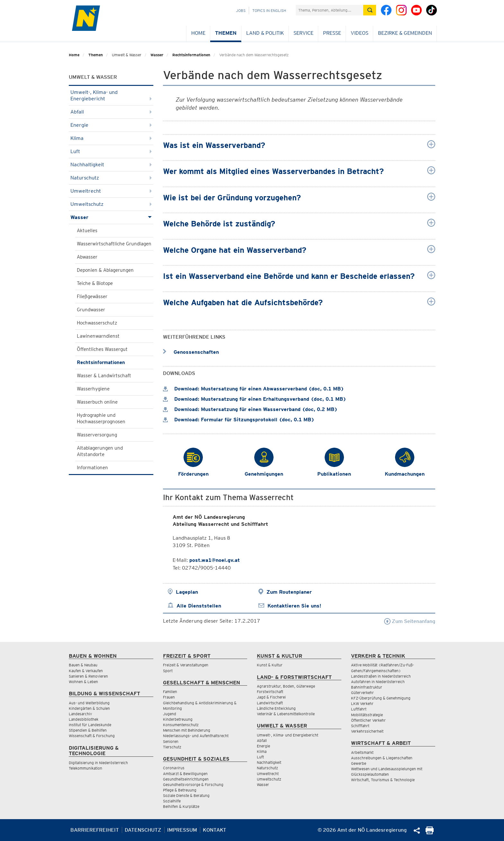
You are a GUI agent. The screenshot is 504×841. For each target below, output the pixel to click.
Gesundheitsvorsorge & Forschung (193, 785)
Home (198, 33)
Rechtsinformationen (191, 55)
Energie (111, 125)
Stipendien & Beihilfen (88, 730)
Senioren (171, 741)
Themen (226, 33)
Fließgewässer (92, 297)
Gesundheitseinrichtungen (186, 779)
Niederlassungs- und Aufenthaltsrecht (196, 736)
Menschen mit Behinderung (187, 730)
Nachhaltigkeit (111, 165)
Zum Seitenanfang (410, 621)
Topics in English (269, 10)
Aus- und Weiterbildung (89, 703)
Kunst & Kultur (270, 665)
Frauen (169, 697)
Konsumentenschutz (181, 725)
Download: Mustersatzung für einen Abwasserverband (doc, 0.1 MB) (253, 389)
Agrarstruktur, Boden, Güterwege (286, 686)
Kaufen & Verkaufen (86, 671)
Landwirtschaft (270, 703)
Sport (168, 671)
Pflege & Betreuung (180, 790)
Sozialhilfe (172, 801)
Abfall (111, 112)
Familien (170, 692)
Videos (360, 33)
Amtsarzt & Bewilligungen (185, 774)
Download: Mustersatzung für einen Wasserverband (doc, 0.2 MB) (250, 409)
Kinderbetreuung (178, 719)
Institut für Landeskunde (90, 725)
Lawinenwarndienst (98, 336)
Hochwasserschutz (97, 323)
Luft (111, 151)
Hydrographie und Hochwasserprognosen (101, 418)
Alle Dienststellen (199, 606)
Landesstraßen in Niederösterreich (381, 676)
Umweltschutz (111, 204)
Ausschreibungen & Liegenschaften (382, 758)
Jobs (241, 10)
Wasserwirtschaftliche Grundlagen (114, 244)
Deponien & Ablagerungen (105, 270)
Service (303, 33)
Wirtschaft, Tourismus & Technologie (383, 780)
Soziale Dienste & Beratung (186, 795)
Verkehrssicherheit (367, 731)
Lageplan (187, 592)
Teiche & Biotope (95, 283)
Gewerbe (359, 763)
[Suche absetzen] (370, 10)
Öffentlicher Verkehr (368, 720)
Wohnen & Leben (83, 682)
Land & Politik (265, 33)
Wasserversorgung (97, 435)
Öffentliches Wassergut (102, 349)
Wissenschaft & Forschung (92, 736)
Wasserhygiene (93, 389)
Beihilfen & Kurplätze (181, 806)
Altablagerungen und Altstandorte (100, 451)
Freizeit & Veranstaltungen (186, 665)
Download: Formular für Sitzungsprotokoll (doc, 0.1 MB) (239, 420)
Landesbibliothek (84, 719)
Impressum (182, 830)
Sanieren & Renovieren (88, 676)
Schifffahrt (360, 726)
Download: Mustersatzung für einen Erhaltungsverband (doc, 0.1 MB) (255, 399)
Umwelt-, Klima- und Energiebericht (111, 95)
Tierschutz (172, 747)
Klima (111, 138)
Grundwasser (91, 310)
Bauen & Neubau (83, 665)
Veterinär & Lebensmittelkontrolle (286, 714)
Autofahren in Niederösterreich (378, 682)
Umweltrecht (111, 191)
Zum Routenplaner (289, 592)
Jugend (170, 714)
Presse (332, 33)
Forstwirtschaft (270, 692)
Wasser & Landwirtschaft (104, 376)
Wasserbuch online (97, 402)
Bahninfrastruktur (367, 687)
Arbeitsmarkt (362, 752)
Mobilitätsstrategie (367, 715)
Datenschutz (143, 830)
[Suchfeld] (329, 10)
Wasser (157, 55)
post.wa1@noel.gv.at (215, 560)
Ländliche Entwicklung (276, 708)
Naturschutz (111, 178)
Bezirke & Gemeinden (405, 33)
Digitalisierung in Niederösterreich (98, 763)
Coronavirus (174, 768)
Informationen (92, 468)
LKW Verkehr (362, 704)
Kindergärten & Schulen (89, 708)
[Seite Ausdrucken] (430, 832)
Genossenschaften (191, 352)
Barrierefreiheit (95, 830)
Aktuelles (87, 231)
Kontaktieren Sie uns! (294, 606)
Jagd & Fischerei (271, 697)
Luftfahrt (359, 709)
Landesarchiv (80, 714)
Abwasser (87, 257)
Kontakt (215, 830)
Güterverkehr (362, 693)
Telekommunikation (85, 768)
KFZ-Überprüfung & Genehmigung (381, 698)
